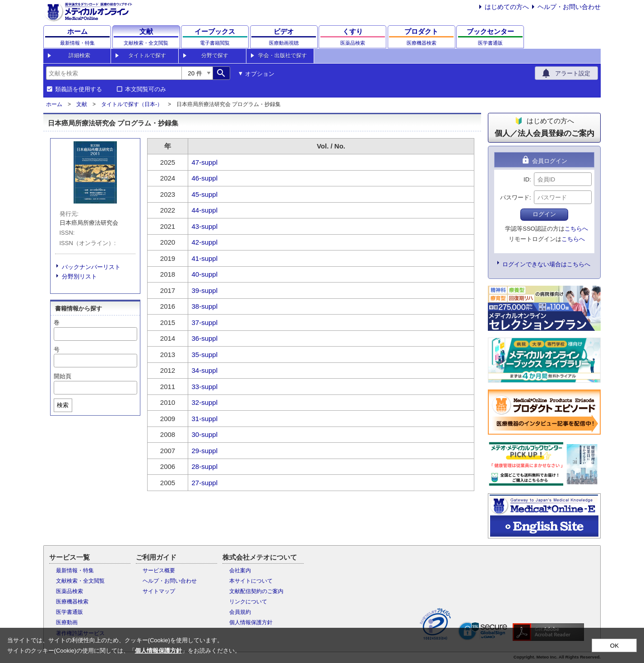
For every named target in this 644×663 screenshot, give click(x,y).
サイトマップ (159, 591)
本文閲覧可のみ (146, 89)
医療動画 (67, 622)
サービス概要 (159, 570)
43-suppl (205, 226)
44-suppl (205, 210)
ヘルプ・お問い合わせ (569, 7)
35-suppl (205, 355)
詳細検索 (79, 56)
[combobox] (114, 73)
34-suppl (205, 370)
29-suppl (205, 451)
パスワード (515, 197)
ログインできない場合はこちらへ (546, 264)
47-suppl (205, 162)
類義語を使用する (79, 89)
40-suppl (205, 274)
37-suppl (205, 322)
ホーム (54, 104)
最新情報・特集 (75, 570)
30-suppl (205, 434)
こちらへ (576, 229)
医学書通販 (69, 612)
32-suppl (205, 402)
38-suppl (205, 306)
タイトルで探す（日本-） (132, 104)
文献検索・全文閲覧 (80, 581)
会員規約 (240, 612)
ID (526, 179)
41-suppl (205, 258)
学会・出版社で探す (283, 56)
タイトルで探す (147, 56)
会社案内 (240, 570)
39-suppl (205, 290)
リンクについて (248, 602)
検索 (63, 405)
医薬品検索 (69, 591)
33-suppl (205, 387)
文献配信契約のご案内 (256, 591)
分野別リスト (79, 276)
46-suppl (205, 178)
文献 (82, 104)
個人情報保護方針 (251, 622)
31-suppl (205, 419)
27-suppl (205, 483)
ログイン (544, 214)
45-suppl (205, 194)
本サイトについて (251, 581)
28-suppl (205, 466)
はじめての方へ (507, 7)
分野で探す (215, 56)
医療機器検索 (72, 602)
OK (614, 646)
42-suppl (205, 242)
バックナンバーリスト (91, 267)
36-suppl (205, 338)
